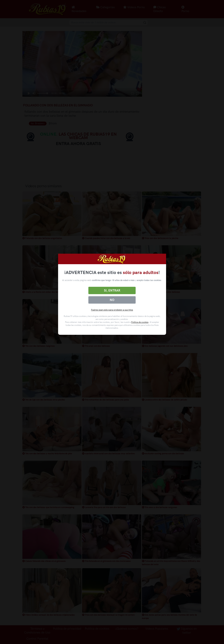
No (112, 300)
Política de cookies (140, 322)
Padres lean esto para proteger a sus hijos (112, 310)
